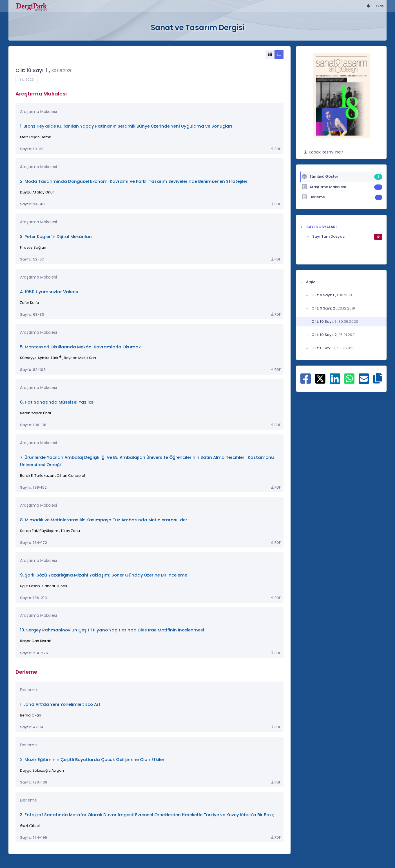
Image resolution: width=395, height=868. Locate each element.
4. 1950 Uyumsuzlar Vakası (49, 292)
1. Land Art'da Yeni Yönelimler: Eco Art (60, 704)
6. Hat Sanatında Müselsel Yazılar (57, 402)
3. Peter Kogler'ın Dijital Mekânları (56, 236)
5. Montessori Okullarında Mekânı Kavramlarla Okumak (80, 347)
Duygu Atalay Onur (37, 192)
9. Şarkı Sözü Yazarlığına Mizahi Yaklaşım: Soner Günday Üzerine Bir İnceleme (104, 575)
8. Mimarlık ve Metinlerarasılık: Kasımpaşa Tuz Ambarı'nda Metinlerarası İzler (104, 520)
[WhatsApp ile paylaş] (349, 382)
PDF (275, 149)
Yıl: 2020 (27, 80)
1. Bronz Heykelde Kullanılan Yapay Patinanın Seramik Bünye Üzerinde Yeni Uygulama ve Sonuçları (126, 126)
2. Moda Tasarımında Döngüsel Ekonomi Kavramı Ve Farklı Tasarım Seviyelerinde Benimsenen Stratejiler (134, 181)
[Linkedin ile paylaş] (335, 382)
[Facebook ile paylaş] (306, 382)
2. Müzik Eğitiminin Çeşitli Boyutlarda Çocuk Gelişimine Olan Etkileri (93, 759)
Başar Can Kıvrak (35, 641)
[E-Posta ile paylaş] (364, 382)
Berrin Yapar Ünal (35, 413)
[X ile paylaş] (320, 378)
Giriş (380, 6)
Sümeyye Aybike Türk (39, 358)
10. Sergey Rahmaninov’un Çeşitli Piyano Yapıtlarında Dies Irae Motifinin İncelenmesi (112, 630)
